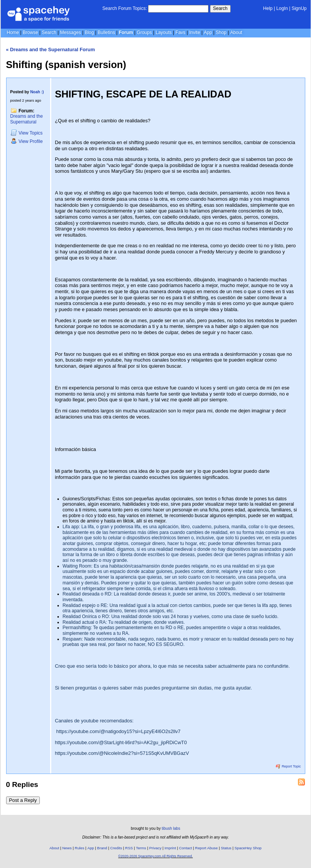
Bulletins (106, 32)
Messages (71, 32)
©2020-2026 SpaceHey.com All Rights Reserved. (155, 856)
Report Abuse (206, 848)
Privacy (155, 848)
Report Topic (288, 766)
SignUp (299, 8)
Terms (141, 848)
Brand (102, 848)
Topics (27, 133)
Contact (186, 848)
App (208, 32)
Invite (195, 32)
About (236, 32)
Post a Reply (23, 800)
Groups (144, 32)
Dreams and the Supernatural (27, 119)
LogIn (282, 8)
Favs (181, 32)
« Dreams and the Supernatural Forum (51, 49)
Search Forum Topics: (125, 8)
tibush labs (171, 828)
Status (226, 848)
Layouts (164, 32)
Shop (221, 32)
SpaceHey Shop (248, 848)
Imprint (170, 848)
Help (268, 8)
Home (13, 32)
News (67, 848)
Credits (116, 848)
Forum (126, 32)
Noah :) (37, 92)
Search (220, 8)
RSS (129, 848)
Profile (27, 141)
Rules (79, 848)
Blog (89, 32)
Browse (30, 32)
